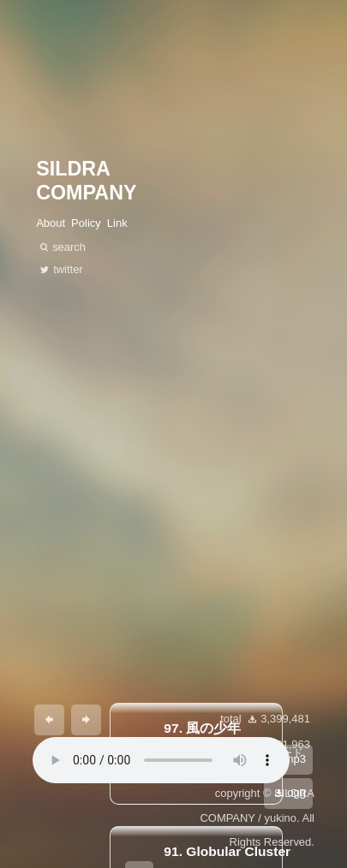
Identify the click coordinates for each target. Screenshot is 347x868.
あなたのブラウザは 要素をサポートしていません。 (161, 760)
